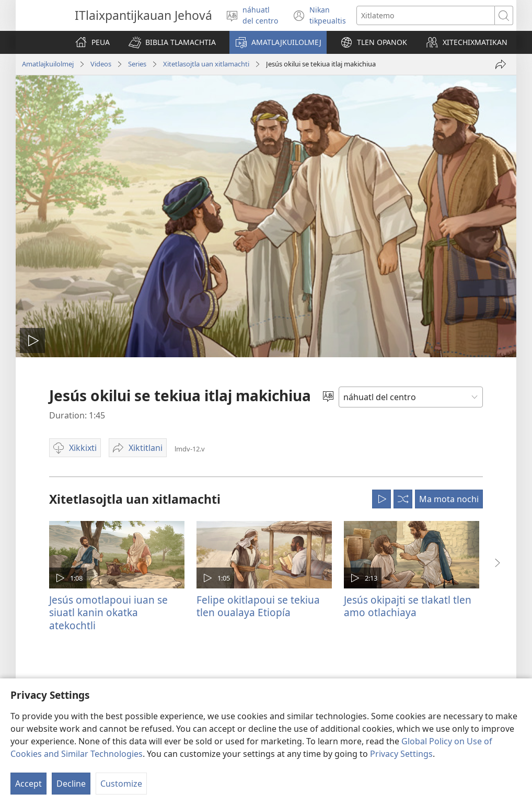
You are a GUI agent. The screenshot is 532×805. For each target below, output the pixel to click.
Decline (71, 784)
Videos (101, 64)
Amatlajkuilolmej (48, 64)
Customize (121, 784)
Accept (28, 784)
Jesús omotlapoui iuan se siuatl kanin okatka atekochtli (108, 612)
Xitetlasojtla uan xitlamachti (206, 64)
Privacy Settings (401, 754)
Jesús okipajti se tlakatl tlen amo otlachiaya (408, 606)
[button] (172, 42)
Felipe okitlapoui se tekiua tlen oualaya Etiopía (258, 606)
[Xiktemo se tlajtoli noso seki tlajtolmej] (426, 15)
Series (137, 64)
